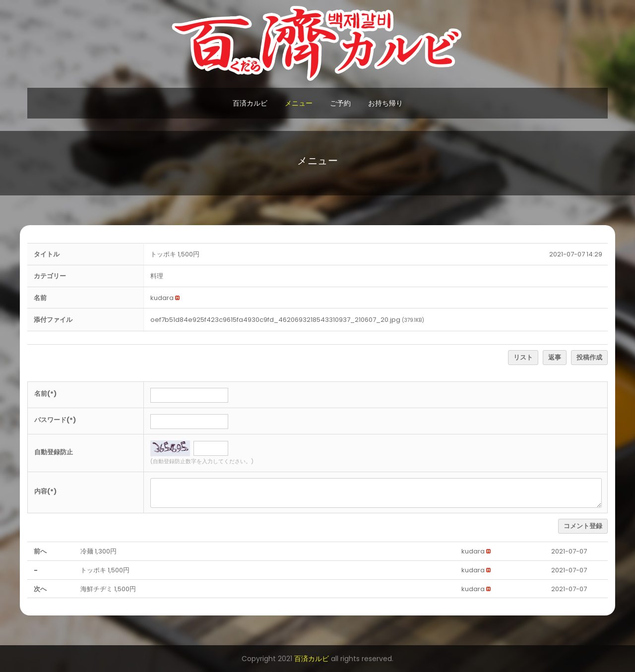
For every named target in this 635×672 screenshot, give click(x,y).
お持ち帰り (385, 103)
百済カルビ (250, 103)
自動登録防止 (54, 452)
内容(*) (45, 491)
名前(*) (45, 394)
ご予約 (340, 103)
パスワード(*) (55, 420)
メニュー (299, 103)
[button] (162, 298)
